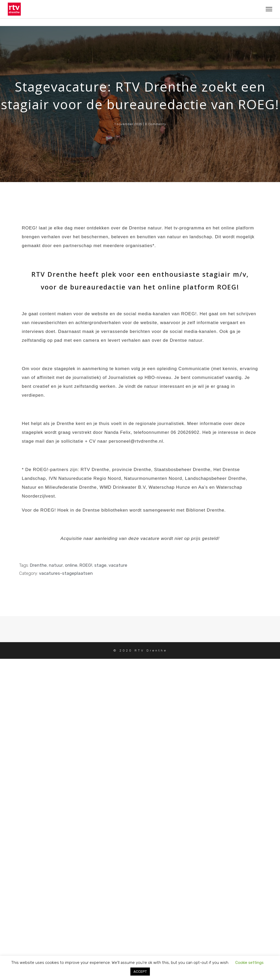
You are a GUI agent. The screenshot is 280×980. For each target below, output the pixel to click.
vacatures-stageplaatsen (66, 573)
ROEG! (86, 565)
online (71, 565)
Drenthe (38, 565)
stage (100, 565)
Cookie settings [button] (249, 963)
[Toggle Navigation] (267, 9)
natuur (56, 565)
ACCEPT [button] (140, 972)
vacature (118, 565)
